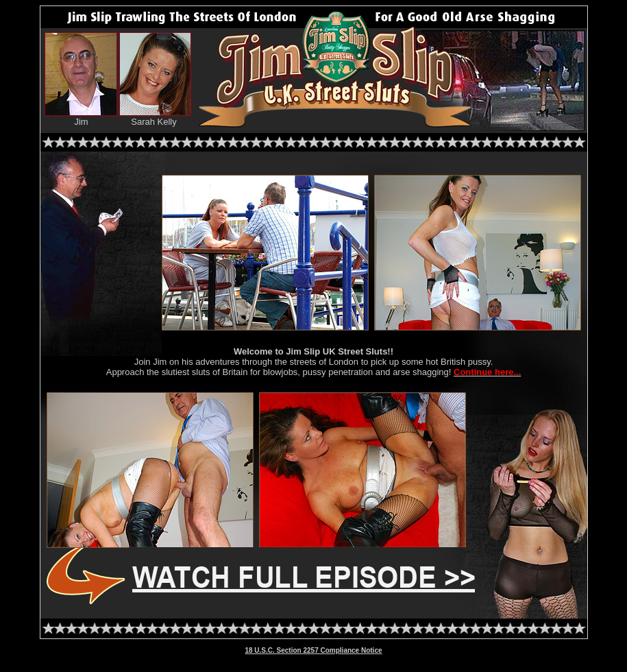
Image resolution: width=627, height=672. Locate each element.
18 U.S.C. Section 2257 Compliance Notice (313, 650)
